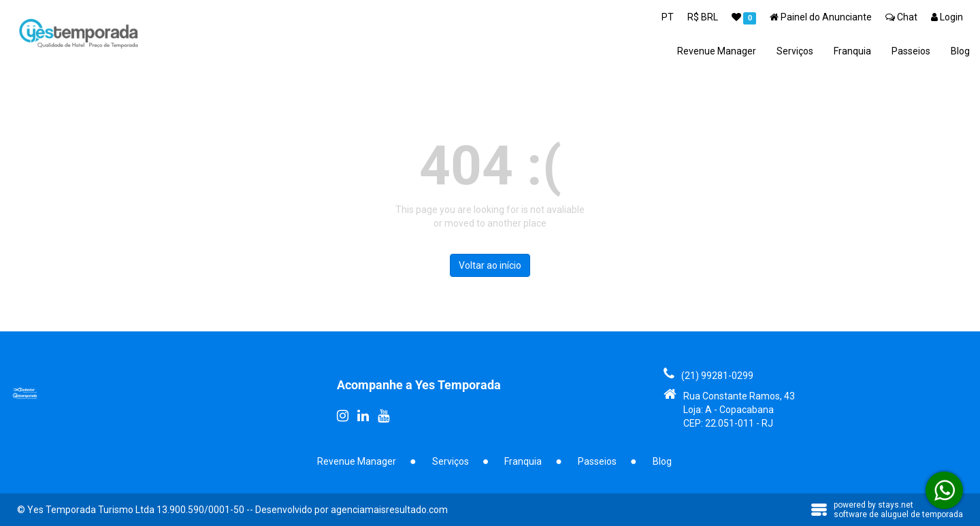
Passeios (911, 51)
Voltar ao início (490, 265)
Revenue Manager (717, 51)
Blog (960, 51)
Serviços (795, 51)
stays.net (896, 505)
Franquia (852, 51)
